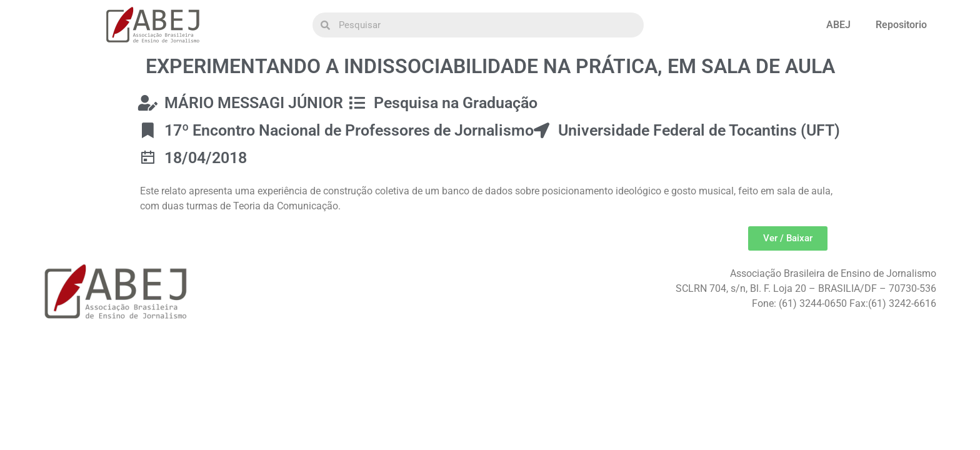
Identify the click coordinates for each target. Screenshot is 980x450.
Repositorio (901, 25)
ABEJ (838, 25)
